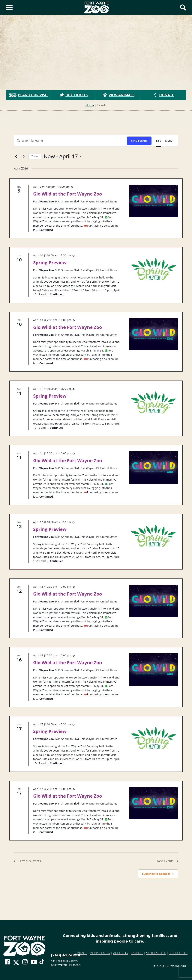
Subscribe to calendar (156, 874)
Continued (46, 230)
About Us (120, 953)
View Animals (118, 95)
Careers (137, 953)
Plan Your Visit (28, 95)
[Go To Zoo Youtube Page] (34, 962)
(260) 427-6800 (66, 955)
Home (90, 105)
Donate (164, 95)
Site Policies (178, 953)
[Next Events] (23, 156)
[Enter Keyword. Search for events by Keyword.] (71, 141)
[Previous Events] (16, 156)
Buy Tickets (73, 95)
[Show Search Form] (183, 7)
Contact (80, 953)
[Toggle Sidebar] (9, 7)
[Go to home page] (24, 946)
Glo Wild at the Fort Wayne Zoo (68, 194)
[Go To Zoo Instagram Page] (25, 962)
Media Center (100, 953)
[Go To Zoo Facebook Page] (7, 962)
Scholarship (156, 953)
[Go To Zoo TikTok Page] (42, 963)
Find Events (139, 141)
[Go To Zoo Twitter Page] (16, 964)
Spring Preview (50, 262)
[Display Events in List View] (158, 141)
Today (35, 156)
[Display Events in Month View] (169, 141)
